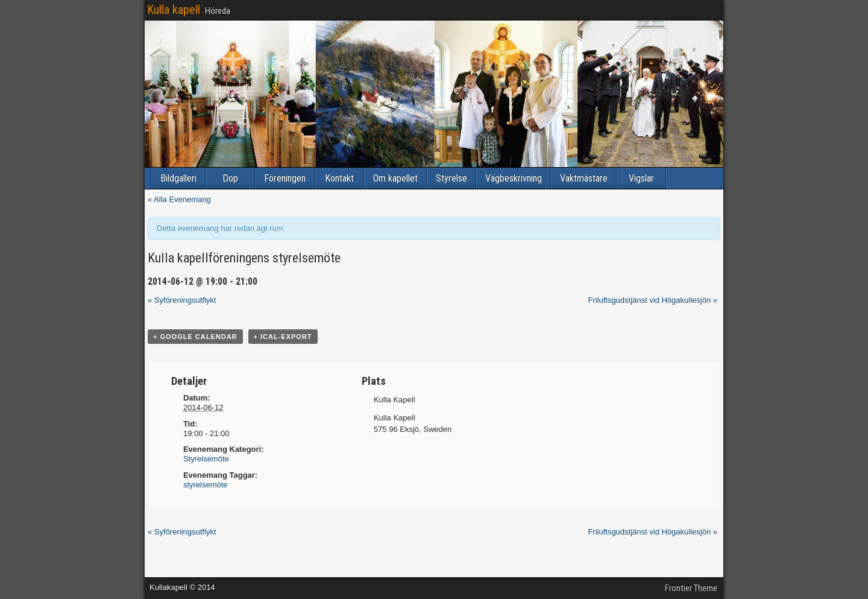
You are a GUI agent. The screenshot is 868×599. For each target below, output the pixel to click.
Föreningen (285, 178)
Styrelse (451, 178)
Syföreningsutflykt (182, 300)
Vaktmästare (584, 178)
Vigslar (641, 178)
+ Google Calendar (195, 337)
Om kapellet (395, 178)
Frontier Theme (691, 588)
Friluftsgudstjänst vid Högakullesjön (653, 300)
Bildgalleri (178, 178)
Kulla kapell (174, 10)
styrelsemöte (206, 485)
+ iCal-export (283, 337)
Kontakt (339, 178)
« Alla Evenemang (179, 199)
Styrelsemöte (206, 459)
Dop (230, 178)
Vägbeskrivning (514, 178)
